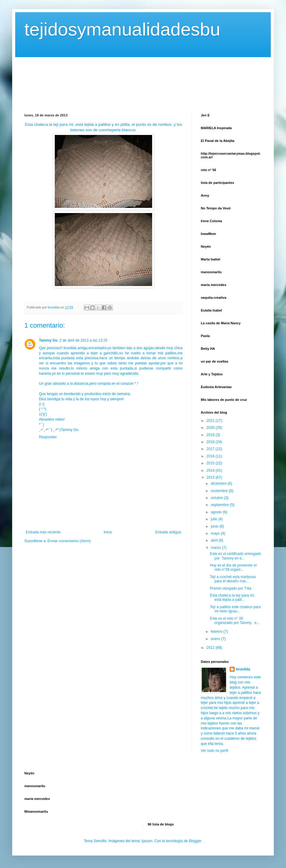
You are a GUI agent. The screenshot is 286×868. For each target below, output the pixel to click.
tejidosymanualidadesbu (122, 29)
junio (215, 526)
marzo (216, 548)
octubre (217, 498)
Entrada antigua (168, 532)
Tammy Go (48, 340)
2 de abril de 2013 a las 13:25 (83, 340)
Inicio (108, 532)
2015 (211, 463)
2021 (211, 421)
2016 (211, 456)
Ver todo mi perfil (214, 751)
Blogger (195, 841)
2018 (211, 442)
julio (215, 519)
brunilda (243, 669)
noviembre (220, 491)
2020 (211, 428)
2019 (211, 435)
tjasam (147, 841)
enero (216, 639)
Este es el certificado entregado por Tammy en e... (235, 556)
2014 (211, 470)
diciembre (219, 484)
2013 (211, 477)
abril (215, 540)
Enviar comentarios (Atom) (69, 541)
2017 (211, 449)
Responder (48, 437)
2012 (211, 648)
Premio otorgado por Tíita (231, 588)
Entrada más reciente (43, 532)
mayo (216, 533)
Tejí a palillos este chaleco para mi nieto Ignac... (235, 609)
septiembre (220, 505)
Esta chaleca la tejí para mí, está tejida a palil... (232, 598)
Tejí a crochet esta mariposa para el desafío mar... (233, 579)
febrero (217, 632)
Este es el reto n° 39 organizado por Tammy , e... (235, 621)
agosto (217, 512)
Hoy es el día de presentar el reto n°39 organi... (233, 567)
